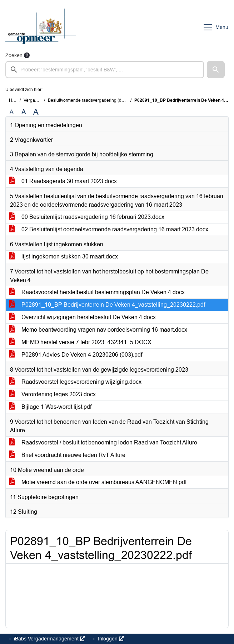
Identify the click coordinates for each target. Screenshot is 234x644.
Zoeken (14, 55)
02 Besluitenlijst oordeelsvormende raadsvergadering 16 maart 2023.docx (109, 229)
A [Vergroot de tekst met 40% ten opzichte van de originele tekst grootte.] (36, 112)
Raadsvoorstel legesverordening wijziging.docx (75, 382)
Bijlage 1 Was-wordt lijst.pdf (50, 407)
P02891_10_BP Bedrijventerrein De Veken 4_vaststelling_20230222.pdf (107, 305)
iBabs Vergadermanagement (49, 639)
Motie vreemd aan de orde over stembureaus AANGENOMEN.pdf (98, 482)
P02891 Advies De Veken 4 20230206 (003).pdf (76, 355)
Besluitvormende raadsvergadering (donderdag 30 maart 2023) (109, 100)
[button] (216, 70)
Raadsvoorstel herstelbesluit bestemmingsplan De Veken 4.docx (97, 292)
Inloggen (110, 639)
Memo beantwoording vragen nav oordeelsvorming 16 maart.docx (98, 330)
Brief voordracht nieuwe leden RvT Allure (67, 455)
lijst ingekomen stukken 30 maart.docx (64, 256)
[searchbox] (105, 70)
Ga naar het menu (2, 4)
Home (15, 100)
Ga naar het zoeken (1, 4)
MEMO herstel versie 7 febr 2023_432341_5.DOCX (80, 342)
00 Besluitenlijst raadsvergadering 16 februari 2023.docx (87, 217)
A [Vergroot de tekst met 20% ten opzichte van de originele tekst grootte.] (24, 112)
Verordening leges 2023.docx (53, 394)
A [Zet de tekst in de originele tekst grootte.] (12, 112)
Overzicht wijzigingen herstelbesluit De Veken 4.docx (83, 317)
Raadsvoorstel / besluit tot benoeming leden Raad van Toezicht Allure (103, 442)
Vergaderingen (38, 100)
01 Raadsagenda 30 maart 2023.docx (63, 181)
